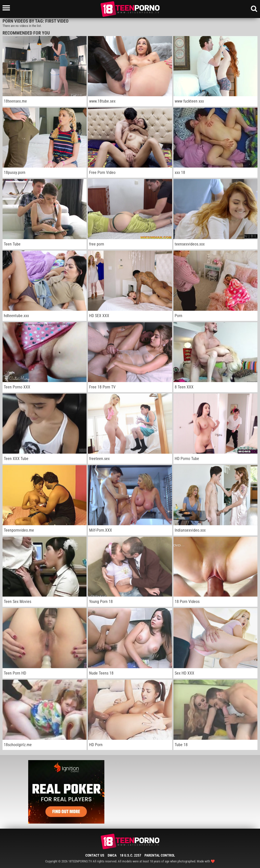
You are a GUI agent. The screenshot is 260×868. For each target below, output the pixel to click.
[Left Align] (7, 8)
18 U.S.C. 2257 (131, 855)
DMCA (112, 855)
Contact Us (95, 855)
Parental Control (160, 855)
